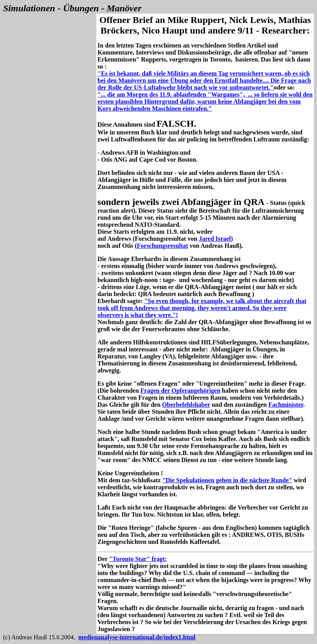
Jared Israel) (216, 239)
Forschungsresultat (162, 246)
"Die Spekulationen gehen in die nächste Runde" (227, 480)
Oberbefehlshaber (186, 405)
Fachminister (286, 405)
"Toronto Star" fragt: (138, 559)
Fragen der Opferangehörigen (180, 391)
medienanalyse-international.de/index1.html (137, 637)
